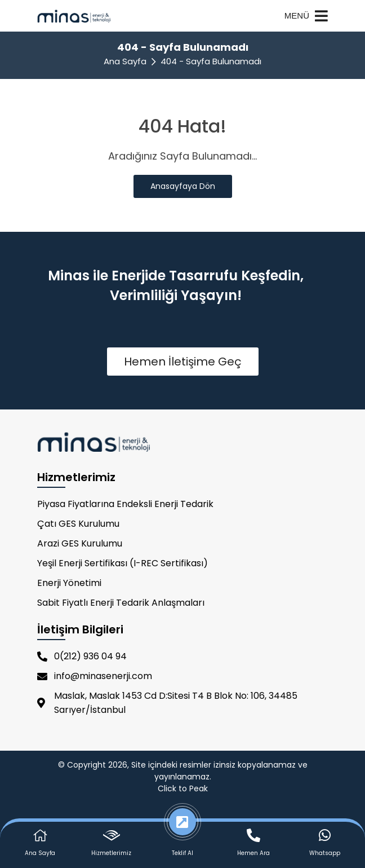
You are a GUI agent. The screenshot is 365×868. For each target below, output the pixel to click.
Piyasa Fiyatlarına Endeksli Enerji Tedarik (125, 504)
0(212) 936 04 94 (82, 656)
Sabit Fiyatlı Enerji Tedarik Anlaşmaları (121, 603)
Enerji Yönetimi (69, 583)
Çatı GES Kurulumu (78, 524)
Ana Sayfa (125, 61)
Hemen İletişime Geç (183, 362)
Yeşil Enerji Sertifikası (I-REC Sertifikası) (123, 563)
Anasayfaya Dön (183, 186)
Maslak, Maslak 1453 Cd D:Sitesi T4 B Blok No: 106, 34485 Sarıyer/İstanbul (167, 703)
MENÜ (306, 16)
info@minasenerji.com (95, 676)
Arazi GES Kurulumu (80, 543)
